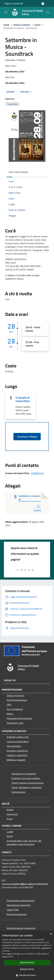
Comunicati (12, 814)
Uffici (9, 705)
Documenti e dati (15, 723)
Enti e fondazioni (15, 709)
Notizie (10, 810)
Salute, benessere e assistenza (26, 787)
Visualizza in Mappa (27, 437)
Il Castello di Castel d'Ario (23, 399)
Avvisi (10, 819)
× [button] (51, 934)
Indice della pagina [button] (18, 172)
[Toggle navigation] (6, 12)
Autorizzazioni (19, 792)
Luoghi (10, 832)
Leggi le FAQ (13, 910)
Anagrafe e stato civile (18, 737)
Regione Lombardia (14, 3)
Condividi (12, 92)
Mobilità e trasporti (16, 760)
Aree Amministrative (17, 700)
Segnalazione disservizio (19, 905)
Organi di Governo (15, 695)
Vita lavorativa (14, 746)
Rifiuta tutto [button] (27, 969)
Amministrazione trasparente (21, 928)
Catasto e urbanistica (17, 755)
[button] (27, 975)
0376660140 (37, 473)
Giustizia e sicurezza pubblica (26, 778)
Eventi (37, 25)
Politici (10, 714)
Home (6, 25)
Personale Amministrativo (19, 718)
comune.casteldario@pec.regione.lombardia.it (25, 884)
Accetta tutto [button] (27, 963)
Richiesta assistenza (17, 914)
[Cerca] (48, 13)
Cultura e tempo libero (18, 741)
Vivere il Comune (22, 25)
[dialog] (27, 955)
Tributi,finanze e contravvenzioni (28, 783)
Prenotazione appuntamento (21, 900)
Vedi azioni (27, 92)
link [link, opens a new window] (12, 957)
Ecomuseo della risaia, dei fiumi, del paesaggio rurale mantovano (24, 842)
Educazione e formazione (24, 774)
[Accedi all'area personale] (43, 4)
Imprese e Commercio (17, 751)
